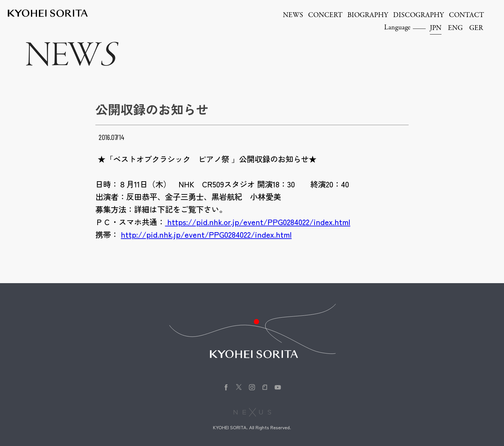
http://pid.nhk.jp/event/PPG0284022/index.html (206, 234)
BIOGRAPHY (368, 15)
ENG (455, 28)
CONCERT (325, 15)
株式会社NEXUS (252, 412)
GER (476, 28)
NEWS (293, 15)
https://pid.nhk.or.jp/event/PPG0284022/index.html (258, 222)
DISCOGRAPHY (419, 15)
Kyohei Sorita (48, 13)
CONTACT (466, 15)
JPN (436, 28)
